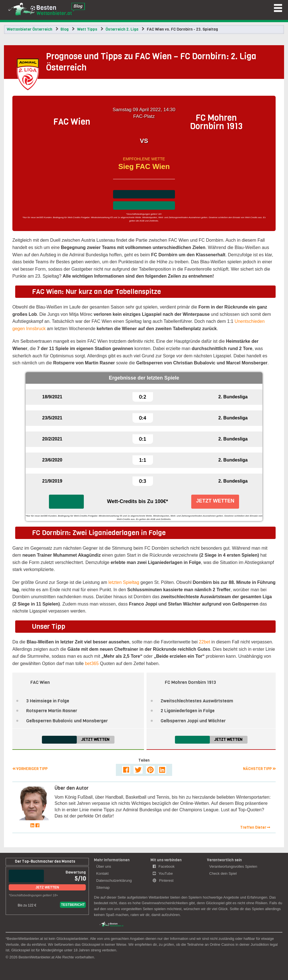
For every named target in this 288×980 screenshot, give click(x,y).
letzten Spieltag (124, 582)
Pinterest (163, 880)
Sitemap (103, 888)
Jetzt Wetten (215, 501)
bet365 (92, 663)
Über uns (104, 866)
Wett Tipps (87, 29)
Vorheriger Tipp (30, 769)
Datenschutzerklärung (114, 880)
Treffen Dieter (255, 827)
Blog (65, 29)
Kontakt (102, 873)
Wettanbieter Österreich (30, 29)
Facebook (164, 866)
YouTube (163, 873)
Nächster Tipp (259, 769)
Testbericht (73, 905)
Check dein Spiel (223, 873)
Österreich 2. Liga (122, 29)
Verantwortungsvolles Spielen (233, 866)
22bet (204, 642)
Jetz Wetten (47, 887)
